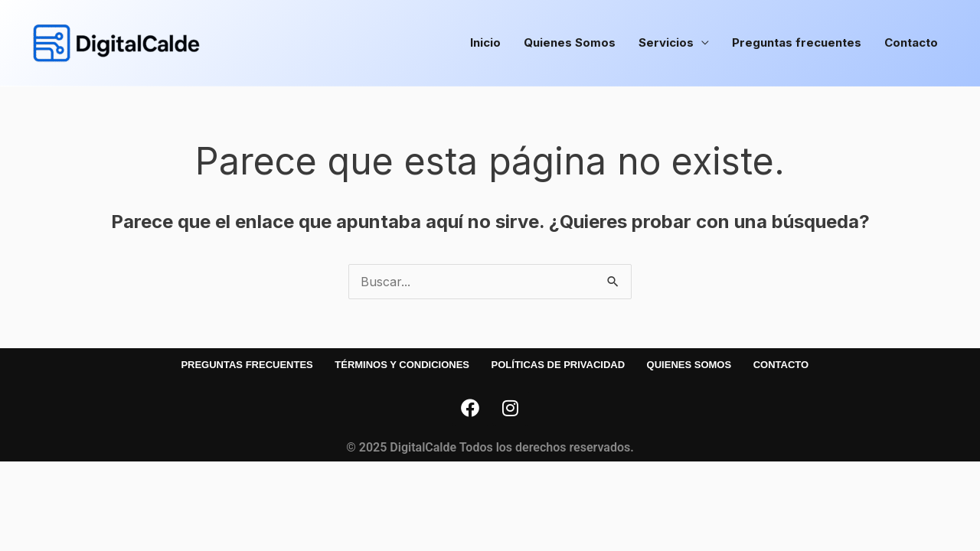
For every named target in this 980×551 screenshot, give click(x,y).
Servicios (666, 42)
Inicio (485, 42)
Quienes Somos (570, 42)
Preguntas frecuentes (797, 42)
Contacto (911, 42)
